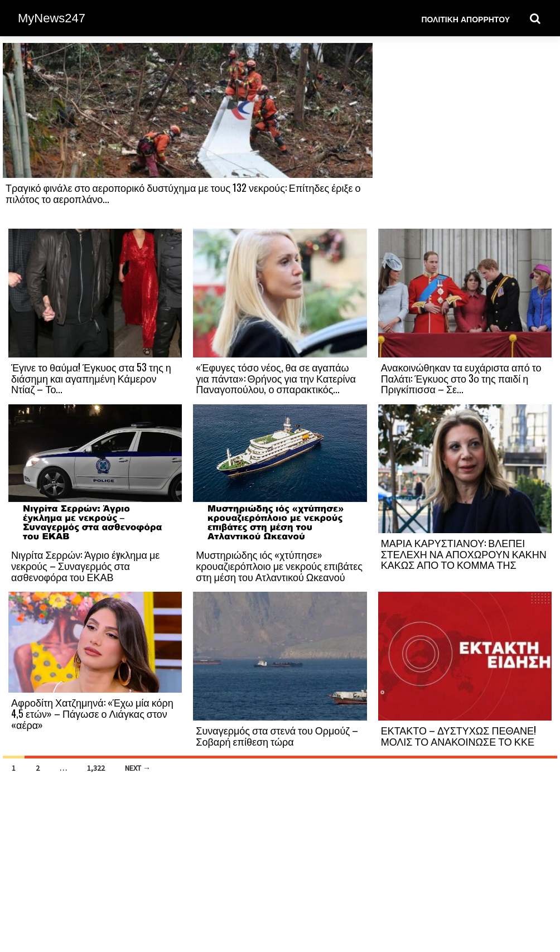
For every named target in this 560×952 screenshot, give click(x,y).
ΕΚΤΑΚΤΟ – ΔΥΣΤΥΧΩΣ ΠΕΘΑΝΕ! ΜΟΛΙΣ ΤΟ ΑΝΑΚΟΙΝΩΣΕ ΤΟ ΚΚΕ (458, 736)
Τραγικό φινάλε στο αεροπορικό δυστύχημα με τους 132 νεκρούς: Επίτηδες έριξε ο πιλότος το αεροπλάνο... (183, 193)
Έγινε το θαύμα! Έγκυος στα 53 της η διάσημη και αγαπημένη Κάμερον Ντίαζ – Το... (91, 378)
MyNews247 (52, 18)
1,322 (96, 768)
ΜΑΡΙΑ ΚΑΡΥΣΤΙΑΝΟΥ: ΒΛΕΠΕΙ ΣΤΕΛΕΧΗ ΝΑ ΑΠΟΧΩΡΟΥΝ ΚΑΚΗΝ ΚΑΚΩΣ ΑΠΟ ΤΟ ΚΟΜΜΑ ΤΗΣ (464, 554)
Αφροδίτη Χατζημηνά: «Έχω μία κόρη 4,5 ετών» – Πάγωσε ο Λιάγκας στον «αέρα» (92, 713)
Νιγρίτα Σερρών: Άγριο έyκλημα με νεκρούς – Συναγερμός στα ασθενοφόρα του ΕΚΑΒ (85, 566)
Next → (138, 768)
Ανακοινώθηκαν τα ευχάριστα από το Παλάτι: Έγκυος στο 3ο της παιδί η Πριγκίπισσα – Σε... (461, 378)
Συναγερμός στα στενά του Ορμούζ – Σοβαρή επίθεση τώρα (277, 736)
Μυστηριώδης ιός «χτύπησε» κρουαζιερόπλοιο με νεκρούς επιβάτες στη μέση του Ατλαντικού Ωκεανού (279, 566)
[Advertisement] (465, 135)
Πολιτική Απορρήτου (465, 19)
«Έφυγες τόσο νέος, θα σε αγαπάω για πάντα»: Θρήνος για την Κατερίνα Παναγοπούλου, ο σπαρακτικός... (276, 378)
